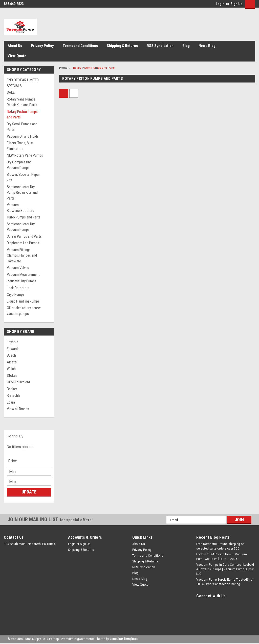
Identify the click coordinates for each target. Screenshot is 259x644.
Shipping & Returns (122, 46)
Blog (186, 46)
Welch (11, 369)
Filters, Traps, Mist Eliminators (20, 146)
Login (220, 4)
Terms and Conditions (80, 46)
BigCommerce (84, 639)
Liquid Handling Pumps (23, 301)
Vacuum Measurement (23, 275)
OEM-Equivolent (18, 382)
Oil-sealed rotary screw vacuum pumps (24, 311)
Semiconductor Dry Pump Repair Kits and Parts (22, 193)
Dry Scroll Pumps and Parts (22, 127)
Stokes (12, 376)
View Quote (17, 56)
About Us (15, 46)
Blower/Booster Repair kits (24, 177)
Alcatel (12, 362)
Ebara (11, 402)
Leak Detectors (18, 288)
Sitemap (53, 639)
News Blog (207, 46)
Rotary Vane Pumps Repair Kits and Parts (22, 102)
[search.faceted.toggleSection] (15, 461)
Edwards (13, 349)
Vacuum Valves (18, 268)
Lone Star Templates (124, 639)
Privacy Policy (42, 46)
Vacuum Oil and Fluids (23, 136)
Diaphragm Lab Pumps (23, 243)
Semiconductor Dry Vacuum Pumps (21, 227)
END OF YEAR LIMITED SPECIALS (23, 83)
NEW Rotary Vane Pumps (25, 155)
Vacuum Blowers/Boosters (20, 208)
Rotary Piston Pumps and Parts (22, 115)
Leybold (13, 342)
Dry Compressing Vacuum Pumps (19, 165)
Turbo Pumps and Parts (24, 217)
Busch (11, 355)
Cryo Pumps (16, 294)
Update (29, 492)
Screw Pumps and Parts (24, 236)
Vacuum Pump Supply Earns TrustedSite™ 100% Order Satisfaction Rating (225, 582)
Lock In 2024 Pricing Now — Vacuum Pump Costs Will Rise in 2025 (222, 557)
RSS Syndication (160, 46)
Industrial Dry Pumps (22, 281)
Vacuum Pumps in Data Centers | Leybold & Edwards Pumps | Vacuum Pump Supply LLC (225, 569)
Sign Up (236, 4)
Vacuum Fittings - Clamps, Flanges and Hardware (22, 255)
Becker (12, 389)
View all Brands (18, 409)
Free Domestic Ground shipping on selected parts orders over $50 (220, 546)
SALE (11, 92)
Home (63, 68)
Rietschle (14, 395)
